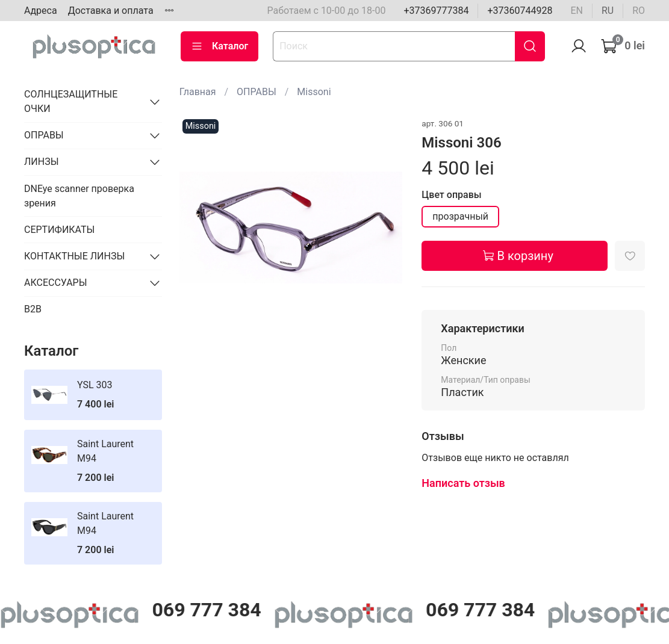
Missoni (314, 92)
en (577, 11)
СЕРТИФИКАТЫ (59, 230)
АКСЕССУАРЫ (56, 283)
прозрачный (460, 216)
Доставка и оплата (111, 11)
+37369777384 (436, 11)
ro (639, 11)
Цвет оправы (451, 195)
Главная (198, 92)
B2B (33, 309)
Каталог (219, 46)
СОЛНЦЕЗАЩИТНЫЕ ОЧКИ (71, 101)
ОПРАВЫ (257, 92)
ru (608, 11)
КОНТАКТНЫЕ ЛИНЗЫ (74, 256)
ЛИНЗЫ (42, 162)
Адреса (41, 11)
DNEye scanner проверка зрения (79, 196)
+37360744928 (520, 11)
